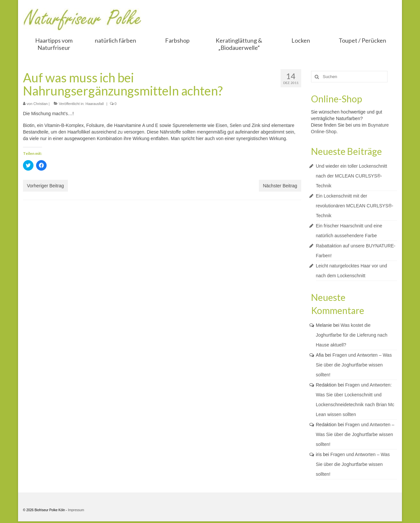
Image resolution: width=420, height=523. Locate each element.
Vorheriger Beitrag (45, 186)
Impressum (76, 510)
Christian (41, 104)
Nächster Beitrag (280, 186)
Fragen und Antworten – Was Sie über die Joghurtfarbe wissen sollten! (354, 365)
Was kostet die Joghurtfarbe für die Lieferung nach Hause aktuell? (352, 335)
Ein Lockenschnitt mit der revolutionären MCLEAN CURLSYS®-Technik (355, 206)
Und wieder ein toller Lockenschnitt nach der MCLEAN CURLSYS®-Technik (352, 176)
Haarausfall (94, 104)
